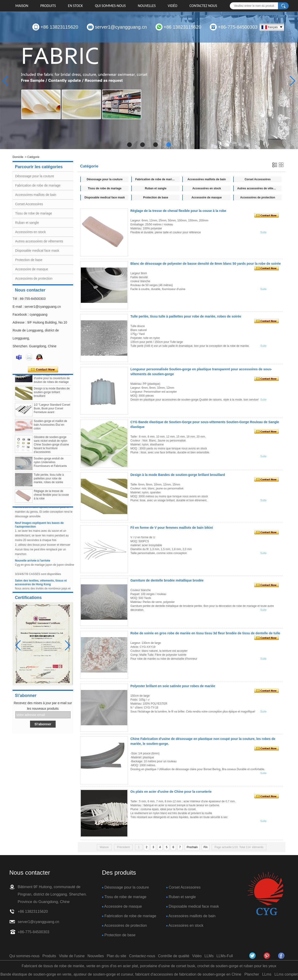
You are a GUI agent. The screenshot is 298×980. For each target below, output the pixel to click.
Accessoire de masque (32, 269)
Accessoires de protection (34, 278)
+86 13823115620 (59, 27)
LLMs (209, 956)
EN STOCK (75, 6)
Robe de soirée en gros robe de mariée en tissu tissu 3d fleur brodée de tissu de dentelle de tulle (205, 633)
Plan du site (116, 956)
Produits (48, 6)
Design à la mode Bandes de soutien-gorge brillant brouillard (52, 394)
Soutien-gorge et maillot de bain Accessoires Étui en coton (50, 426)
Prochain (192, 847)
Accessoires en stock (30, 232)
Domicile (18, 157)
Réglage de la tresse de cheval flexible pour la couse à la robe (51, 496)
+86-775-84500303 (238, 27)
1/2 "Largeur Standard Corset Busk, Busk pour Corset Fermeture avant (52, 410)
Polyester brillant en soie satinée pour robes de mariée (173, 686)
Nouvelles (147, 6)
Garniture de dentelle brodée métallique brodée (167, 580)
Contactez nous (203, 6)
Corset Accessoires (29, 204)
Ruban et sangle (27, 223)
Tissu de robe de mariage (34, 213)
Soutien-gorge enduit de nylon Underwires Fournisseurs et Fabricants (50, 464)
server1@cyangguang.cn (121, 27)
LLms (267, 974)
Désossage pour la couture (35, 176)
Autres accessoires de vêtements (39, 241)
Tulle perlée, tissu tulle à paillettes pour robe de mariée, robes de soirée (49, 480)
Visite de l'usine (72, 956)
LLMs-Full (225, 956)
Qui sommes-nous (110, 6)
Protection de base (29, 260)
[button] (129, 145)
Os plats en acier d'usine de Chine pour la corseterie (171, 792)
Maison (22, 6)
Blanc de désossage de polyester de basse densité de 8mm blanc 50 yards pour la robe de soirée (206, 264)
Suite (263, 232)
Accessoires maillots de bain (36, 195)
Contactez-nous (142, 956)
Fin (206, 847)
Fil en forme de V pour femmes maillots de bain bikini (172, 528)
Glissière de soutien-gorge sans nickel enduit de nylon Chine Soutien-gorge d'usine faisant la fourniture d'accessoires (51, 446)
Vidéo (173, 6)
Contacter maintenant (43, 370)
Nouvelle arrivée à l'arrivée (33, 562)
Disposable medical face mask (37, 251)
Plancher (252, 974)
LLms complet (286, 974)
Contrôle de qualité (174, 956)
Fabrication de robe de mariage (38, 185)
